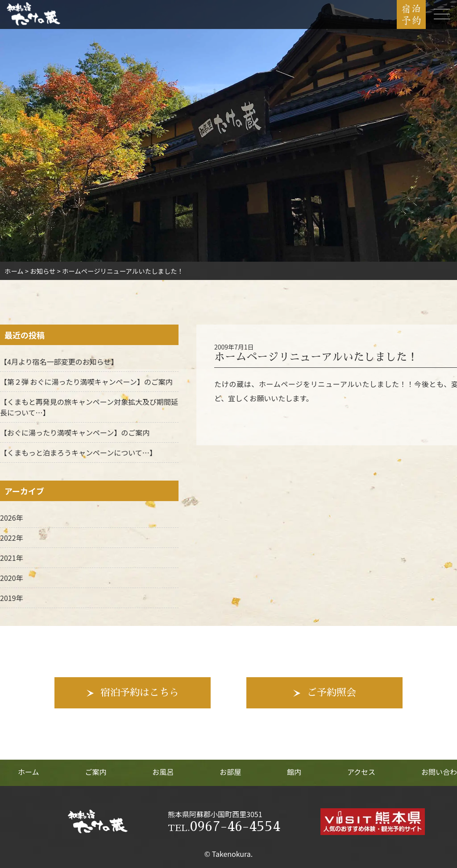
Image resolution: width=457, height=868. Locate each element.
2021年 (12, 558)
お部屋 (230, 772)
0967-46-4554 (224, 827)
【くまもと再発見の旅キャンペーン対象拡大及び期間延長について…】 (89, 407)
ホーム (29, 772)
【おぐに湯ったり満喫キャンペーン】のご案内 (75, 432)
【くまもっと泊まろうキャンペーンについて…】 (78, 453)
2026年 (12, 518)
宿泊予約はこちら (140, 693)
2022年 (12, 538)
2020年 (12, 578)
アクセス (361, 772)
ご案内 (96, 772)
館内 (294, 772)
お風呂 (163, 772)
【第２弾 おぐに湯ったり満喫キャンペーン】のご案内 (86, 382)
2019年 (12, 598)
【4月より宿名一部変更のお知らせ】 (59, 362)
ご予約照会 (332, 693)
